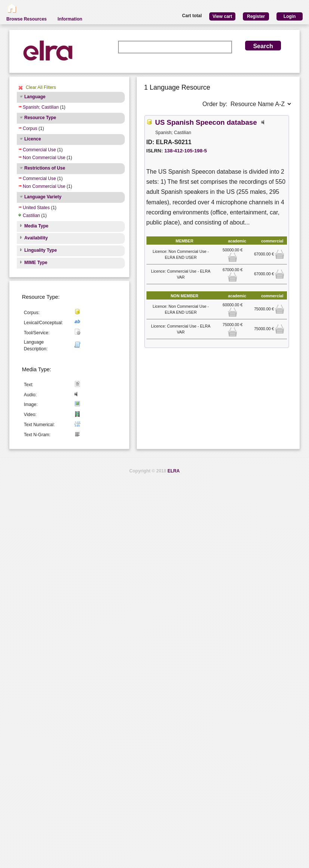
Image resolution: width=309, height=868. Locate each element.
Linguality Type (41, 250)
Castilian (31, 216)
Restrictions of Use (45, 168)
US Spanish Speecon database (206, 122)
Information (70, 19)
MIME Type (36, 263)
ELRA (174, 471)
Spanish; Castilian (41, 107)
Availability (36, 238)
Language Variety (43, 197)
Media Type (36, 226)
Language (35, 97)
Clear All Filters (41, 87)
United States (36, 208)
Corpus (30, 128)
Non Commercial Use (44, 158)
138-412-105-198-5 (186, 151)
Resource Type (40, 118)
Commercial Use (39, 150)
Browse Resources (27, 19)
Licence (33, 139)
